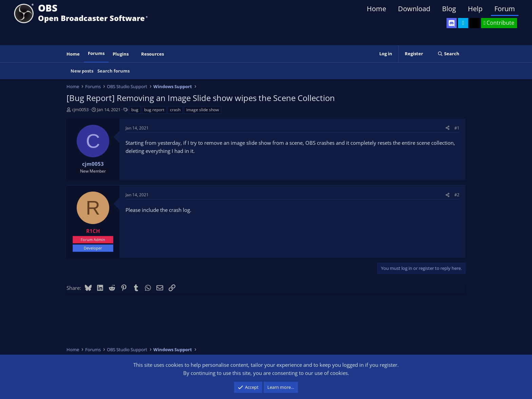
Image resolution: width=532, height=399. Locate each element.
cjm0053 (80, 109)
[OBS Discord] (452, 23)
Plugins (121, 54)
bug (135, 110)
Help (475, 9)
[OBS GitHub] (475, 23)
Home (376, 9)
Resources (153, 54)
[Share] (448, 128)
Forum (505, 9)
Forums (96, 53)
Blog (449, 9)
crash (175, 110)
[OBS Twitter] (463, 23)
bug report (154, 110)
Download (414, 9)
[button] (133, 54)
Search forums (113, 71)
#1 (457, 128)
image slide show (203, 110)
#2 (457, 195)
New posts (82, 71)
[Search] (448, 54)
